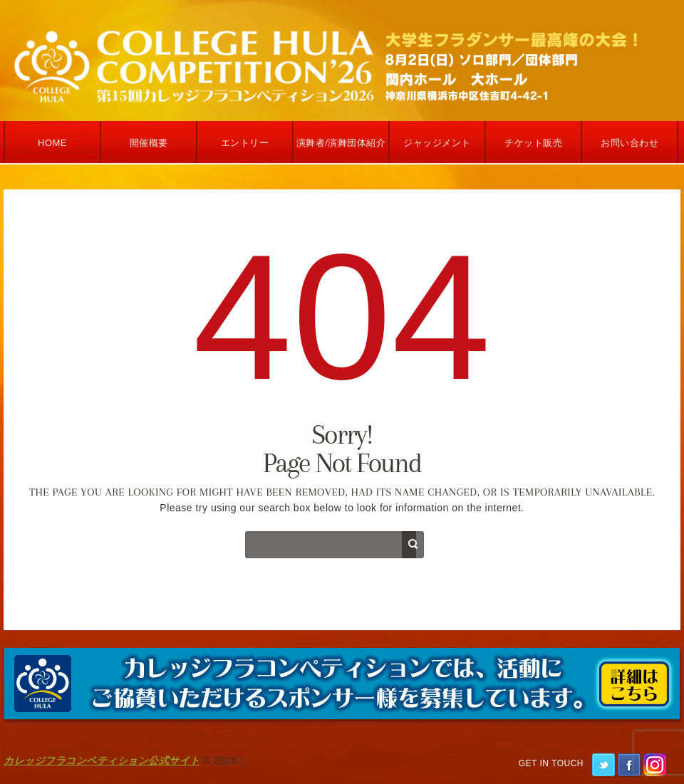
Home (52, 143)
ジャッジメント (437, 143)
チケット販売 (533, 143)
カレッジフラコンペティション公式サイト (102, 761)
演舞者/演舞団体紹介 (341, 143)
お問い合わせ (629, 143)
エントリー (245, 143)
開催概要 (149, 143)
